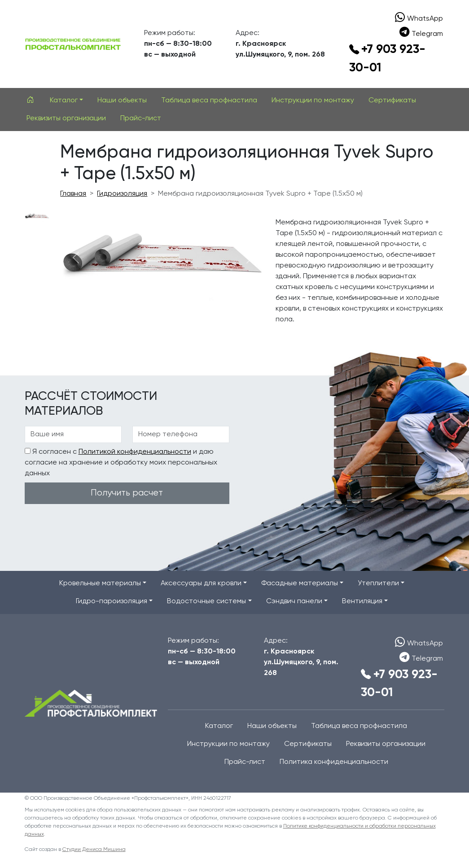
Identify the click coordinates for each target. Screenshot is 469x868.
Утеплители (378, 583)
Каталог (64, 101)
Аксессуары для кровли (201, 583)
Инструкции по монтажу (313, 101)
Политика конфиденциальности (334, 762)
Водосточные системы (206, 601)
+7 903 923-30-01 (388, 59)
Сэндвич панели (294, 601)
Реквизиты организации (66, 118)
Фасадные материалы (300, 583)
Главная (73, 194)
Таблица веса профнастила (209, 101)
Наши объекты (122, 101)
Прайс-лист (141, 118)
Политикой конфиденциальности (135, 452)
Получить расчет (127, 493)
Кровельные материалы (100, 583)
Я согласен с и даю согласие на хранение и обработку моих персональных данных (121, 462)
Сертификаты (392, 101)
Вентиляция (362, 601)
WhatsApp (419, 18)
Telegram (421, 33)
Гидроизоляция (122, 194)
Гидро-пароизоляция (112, 601)
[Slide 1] (37, 216)
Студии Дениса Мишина (94, 850)
